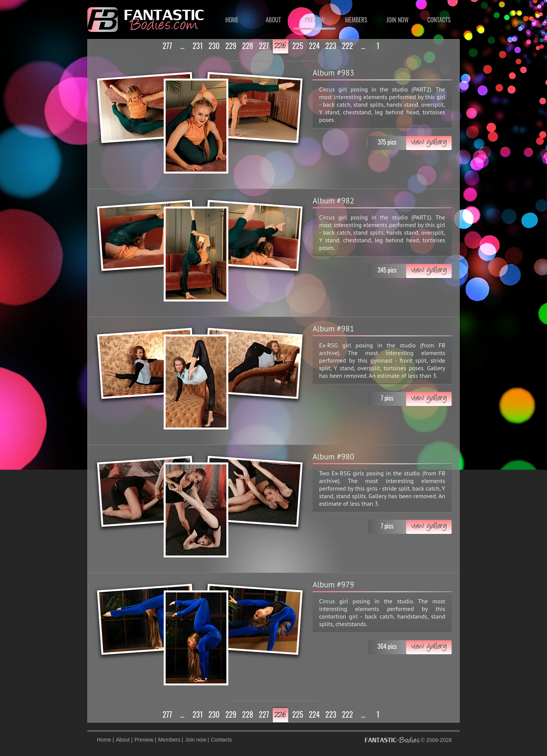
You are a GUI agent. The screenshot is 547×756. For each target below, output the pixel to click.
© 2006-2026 (408, 740)
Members (356, 20)
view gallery (429, 143)
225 (298, 46)
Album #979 (334, 585)
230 (214, 46)
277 (167, 46)
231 (198, 46)
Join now (397, 20)
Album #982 (334, 201)
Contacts (439, 20)
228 (247, 46)
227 (264, 46)
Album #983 (334, 73)
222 (347, 46)
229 (231, 46)
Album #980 (334, 457)
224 (314, 46)
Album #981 (334, 329)
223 (331, 46)
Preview (315, 20)
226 (281, 46)
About (273, 20)
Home (232, 20)
